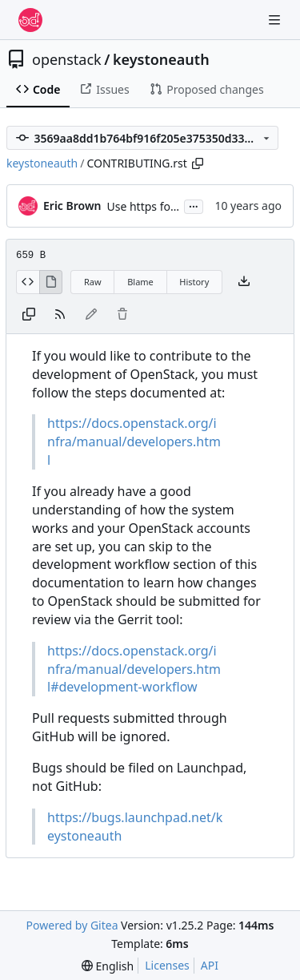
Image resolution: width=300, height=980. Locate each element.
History (194, 282)
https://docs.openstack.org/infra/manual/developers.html (134, 442)
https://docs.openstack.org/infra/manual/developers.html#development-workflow (134, 669)
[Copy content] (29, 315)
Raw (93, 282)
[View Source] (28, 282)
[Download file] (244, 282)
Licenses (167, 965)
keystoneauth (161, 59)
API (210, 965)
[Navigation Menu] (276, 20)
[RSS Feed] (60, 315)
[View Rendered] (51, 282)
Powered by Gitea (72, 925)
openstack (67, 59)
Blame (140, 282)
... (194, 205)
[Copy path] (198, 163)
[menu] (108, 966)
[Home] (30, 20)
